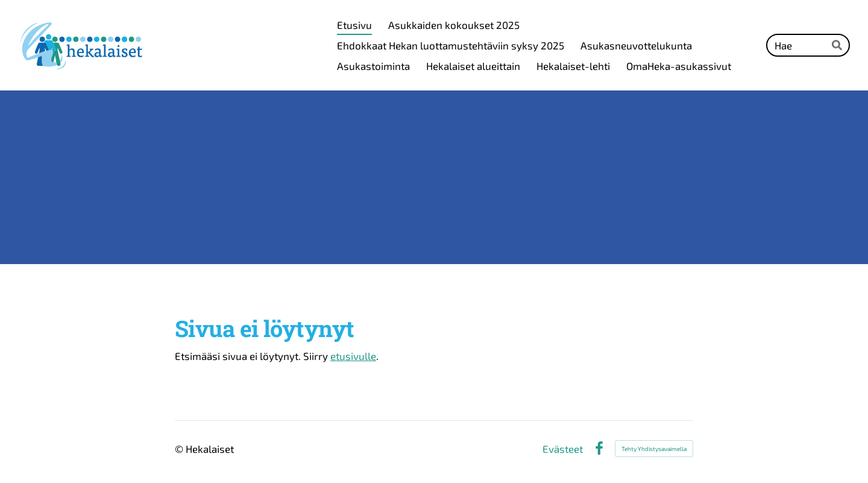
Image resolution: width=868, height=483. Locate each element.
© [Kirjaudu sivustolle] (180, 449)
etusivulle (353, 356)
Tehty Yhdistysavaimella (654, 449)
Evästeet (563, 449)
